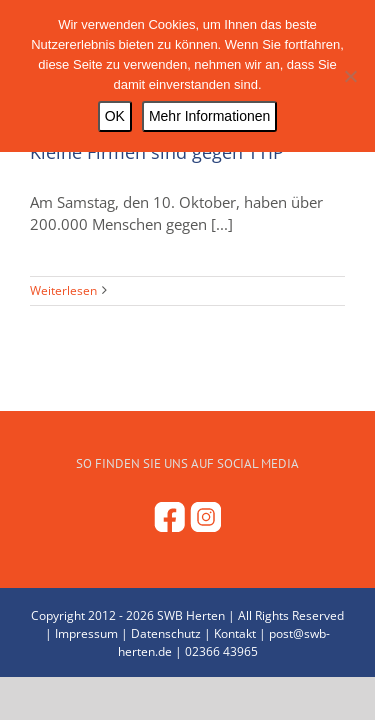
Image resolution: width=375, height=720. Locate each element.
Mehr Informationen (209, 116)
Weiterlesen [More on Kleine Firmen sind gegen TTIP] (63, 290)
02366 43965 (221, 686)
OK (115, 116)
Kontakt (235, 668)
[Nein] (350, 76)
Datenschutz (166, 668)
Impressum (86, 668)
